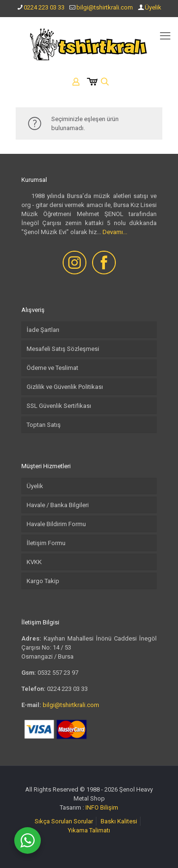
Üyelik (153, 7)
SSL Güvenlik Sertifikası (59, 406)
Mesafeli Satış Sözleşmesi (63, 349)
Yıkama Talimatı (89, 830)
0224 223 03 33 (44, 7)
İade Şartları (43, 330)
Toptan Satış (44, 425)
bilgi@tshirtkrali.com (105, 7)
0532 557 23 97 (58, 673)
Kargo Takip (43, 581)
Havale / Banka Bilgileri (58, 505)
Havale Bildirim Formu (56, 524)
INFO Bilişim (102, 807)
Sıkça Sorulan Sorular (64, 821)
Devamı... (115, 232)
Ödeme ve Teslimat (52, 368)
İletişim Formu (46, 543)
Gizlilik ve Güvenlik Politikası (65, 387)
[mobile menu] (165, 36)
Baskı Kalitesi (119, 821)
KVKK (34, 562)
